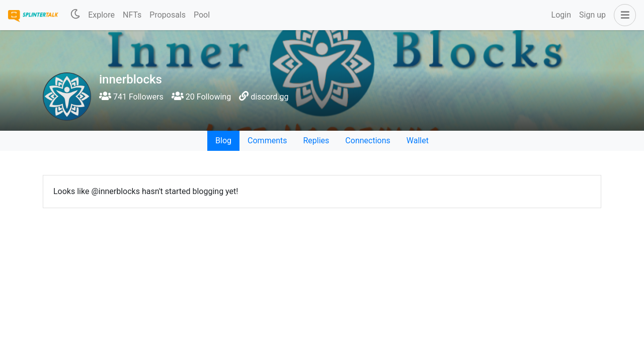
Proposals (168, 15)
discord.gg (269, 97)
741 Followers (131, 97)
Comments (267, 141)
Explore (101, 15)
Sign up (592, 15)
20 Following (201, 97)
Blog (223, 141)
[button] (623, 15)
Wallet (418, 141)
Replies (316, 141)
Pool (202, 15)
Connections (368, 141)
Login (561, 15)
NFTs (132, 15)
